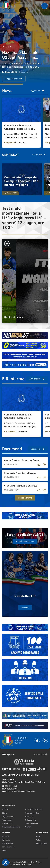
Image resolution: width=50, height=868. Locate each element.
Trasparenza (7, 823)
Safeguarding (31, 820)
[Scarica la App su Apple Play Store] (37, 740)
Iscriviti (25, 607)
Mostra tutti (41, 754)
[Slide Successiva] (10, 47)
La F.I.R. (5, 809)
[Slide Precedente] (4, 47)
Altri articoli (37, 379)
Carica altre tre (25, 498)
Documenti (30, 816)
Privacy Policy (35, 862)
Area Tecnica (7, 820)
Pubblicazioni (42, 843)
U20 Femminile (8, 847)
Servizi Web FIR (32, 823)
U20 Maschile (8, 843)
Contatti (28, 827)
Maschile (6, 836)
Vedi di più (38, 449)
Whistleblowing (25, 864)
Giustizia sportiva (32, 813)
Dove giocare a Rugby (34, 809)
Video (38, 840)
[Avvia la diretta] (25, 244)
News (4, 850)
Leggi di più (37, 91)
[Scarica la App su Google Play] (45, 740)
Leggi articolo (14, 79)
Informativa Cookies (10, 864)
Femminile (6, 840)
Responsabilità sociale (11, 827)
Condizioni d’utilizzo (20, 862)
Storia (4, 813)
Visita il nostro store (25, 541)
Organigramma (8, 816)
